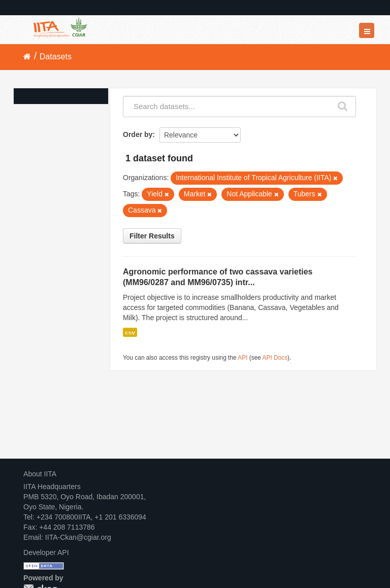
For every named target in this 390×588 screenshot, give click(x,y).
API (242, 358)
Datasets (56, 57)
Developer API (46, 552)
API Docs (275, 358)
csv (130, 332)
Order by (138, 134)
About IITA (40, 474)
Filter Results (152, 236)
